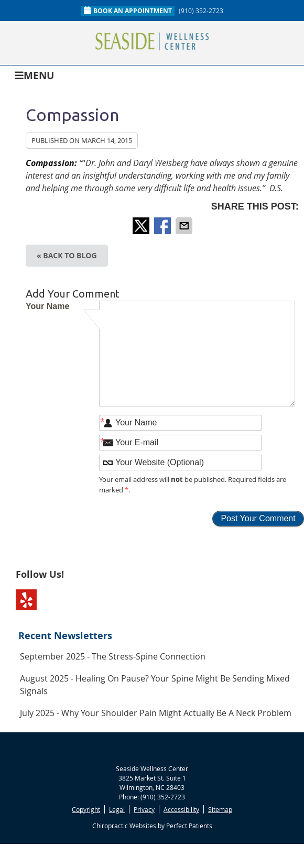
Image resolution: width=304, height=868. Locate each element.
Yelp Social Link (26, 600)
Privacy (144, 809)
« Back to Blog (67, 255)
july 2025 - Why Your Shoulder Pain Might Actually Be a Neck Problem (156, 713)
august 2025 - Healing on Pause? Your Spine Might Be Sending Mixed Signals (155, 685)
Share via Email (185, 226)
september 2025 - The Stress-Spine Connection (113, 656)
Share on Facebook (164, 226)
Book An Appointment (128, 11)
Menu (34, 75)
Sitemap (220, 809)
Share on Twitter (142, 226)
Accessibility (181, 809)
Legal (117, 809)
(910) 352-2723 (201, 10)
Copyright (86, 809)
